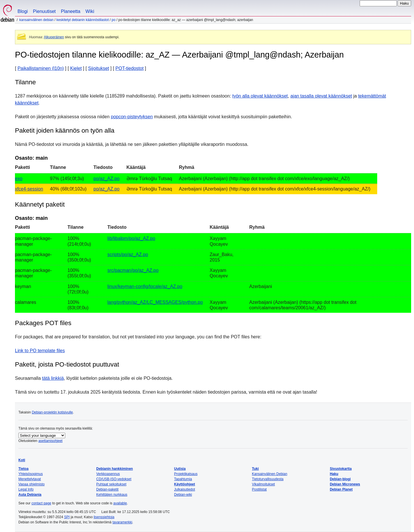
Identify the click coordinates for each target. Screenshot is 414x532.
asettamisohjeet (50, 441)
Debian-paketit (107, 489)
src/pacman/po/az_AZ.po (133, 270)
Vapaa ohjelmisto (31, 484)
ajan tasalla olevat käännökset (321, 96)
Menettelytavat (30, 479)
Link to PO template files (40, 351)
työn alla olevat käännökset (260, 96)
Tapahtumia (183, 479)
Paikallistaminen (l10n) (41, 68)
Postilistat (259, 489)
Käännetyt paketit (40, 204)
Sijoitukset (98, 68)
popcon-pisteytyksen (132, 117)
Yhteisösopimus (31, 474)
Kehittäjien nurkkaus (112, 495)
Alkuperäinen (54, 37)
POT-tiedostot (130, 68)
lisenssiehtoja (104, 517)
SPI (67, 517)
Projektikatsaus (186, 474)
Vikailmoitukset (263, 484)
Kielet (76, 68)
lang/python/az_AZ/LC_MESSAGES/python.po (155, 302)
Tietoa (23, 469)
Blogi (23, 11)
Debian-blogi (340, 479)
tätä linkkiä (53, 378)
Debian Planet (341, 489)
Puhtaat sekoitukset (111, 484)
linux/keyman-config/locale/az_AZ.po (145, 286)
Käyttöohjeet (185, 484)
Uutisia (180, 469)
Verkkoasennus (108, 474)
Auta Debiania (30, 495)
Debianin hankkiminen (115, 469)
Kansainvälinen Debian (36, 20)
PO (113, 20)
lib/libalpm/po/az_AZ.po (131, 238)
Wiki (90, 11)
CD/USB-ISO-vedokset (114, 479)
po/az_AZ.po (107, 179)
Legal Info (26, 489)
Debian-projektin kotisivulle (52, 412)
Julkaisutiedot (185, 489)
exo (19, 179)
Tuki (255, 469)
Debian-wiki (183, 495)
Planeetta (71, 11)
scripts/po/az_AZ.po (128, 254)
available (120, 503)
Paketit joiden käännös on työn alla (65, 130)
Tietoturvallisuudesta (268, 479)
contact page (41, 503)
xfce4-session (29, 189)
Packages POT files (43, 323)
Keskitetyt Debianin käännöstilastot (83, 20)
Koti (22, 460)
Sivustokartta (341, 469)
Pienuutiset (44, 11)
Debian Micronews (345, 484)
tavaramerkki (122, 522)
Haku (334, 474)
